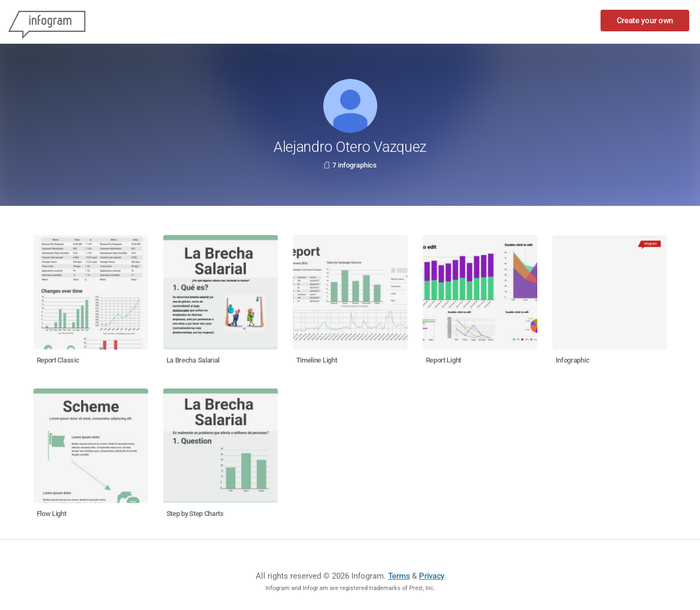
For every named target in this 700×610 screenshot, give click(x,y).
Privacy (432, 576)
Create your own (645, 21)
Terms (399, 576)
